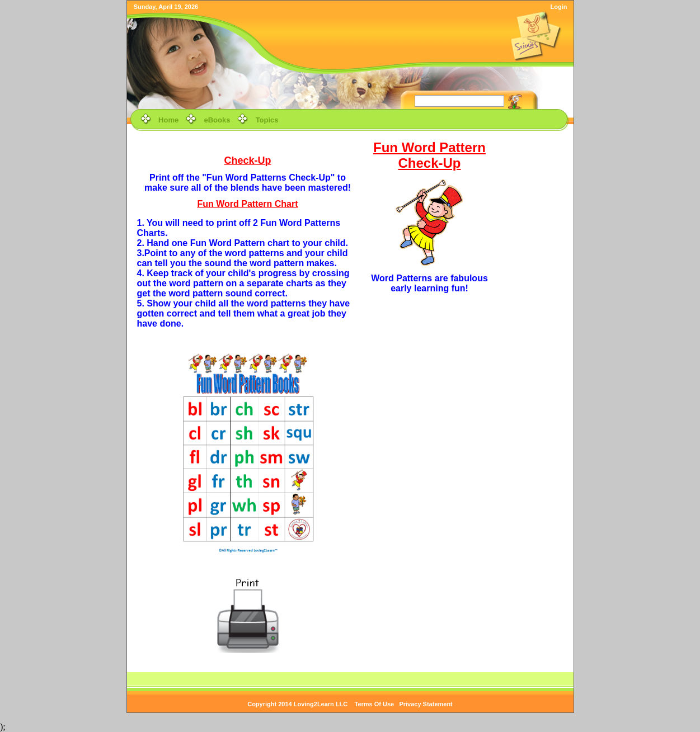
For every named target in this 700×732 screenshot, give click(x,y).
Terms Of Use (375, 704)
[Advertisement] (535, 306)
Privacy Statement (426, 704)
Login (558, 7)
